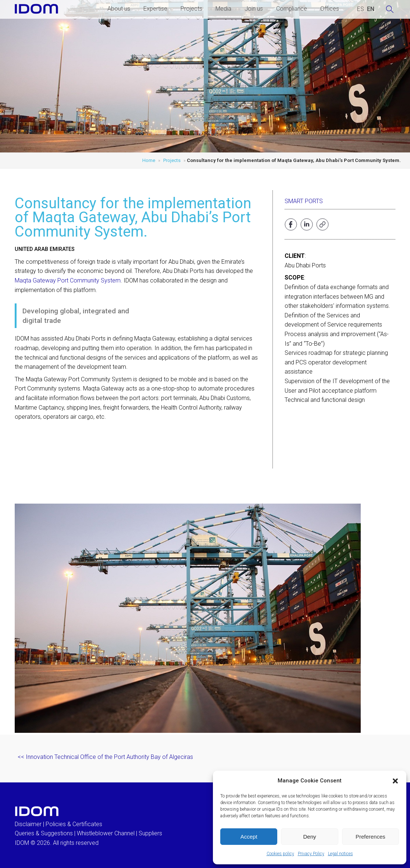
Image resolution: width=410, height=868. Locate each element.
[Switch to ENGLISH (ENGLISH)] (371, 9)
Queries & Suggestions (44, 833)
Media (223, 9)
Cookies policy (280, 854)
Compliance (292, 9)
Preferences (370, 837)
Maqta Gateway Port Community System (68, 280)
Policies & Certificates (74, 824)
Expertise (155, 9)
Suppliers (150, 833)
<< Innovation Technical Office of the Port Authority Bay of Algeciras (105, 757)
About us (119, 9)
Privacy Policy (311, 854)
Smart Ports (304, 201)
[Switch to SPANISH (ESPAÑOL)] (361, 9)
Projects (191, 9)
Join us (254, 9)
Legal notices (341, 854)
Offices (330, 9)
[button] (395, 781)
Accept (249, 837)
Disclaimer (28, 824)
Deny (309, 837)
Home (149, 160)
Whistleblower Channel (106, 833)
